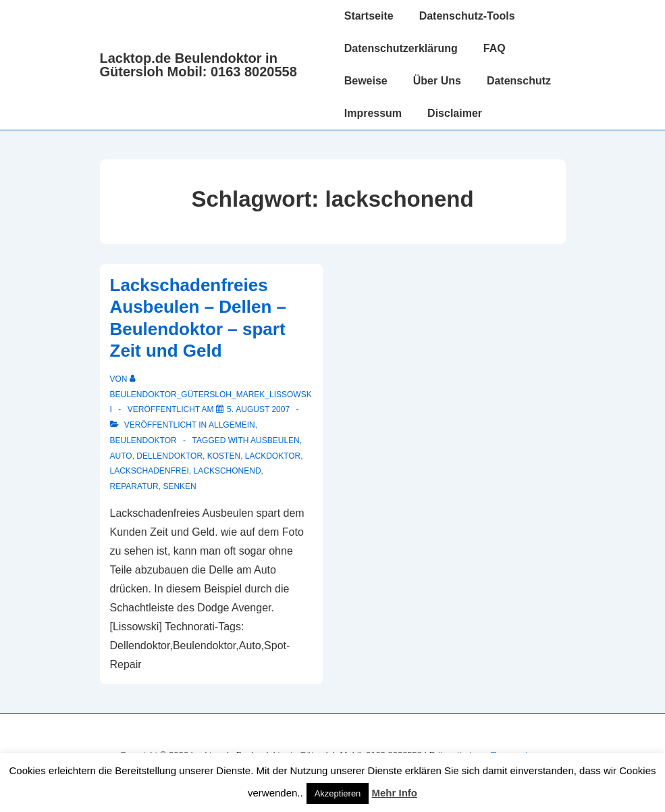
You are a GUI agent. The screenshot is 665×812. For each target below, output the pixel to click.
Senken (179, 486)
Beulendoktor (143, 440)
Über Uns (437, 81)
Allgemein (232, 425)
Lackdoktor (273, 456)
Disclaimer (455, 113)
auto (121, 456)
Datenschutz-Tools (467, 16)
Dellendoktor (169, 456)
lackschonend (228, 471)
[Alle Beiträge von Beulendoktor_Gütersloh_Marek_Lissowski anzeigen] (211, 395)
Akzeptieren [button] (338, 793)
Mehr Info (395, 793)
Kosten (224, 456)
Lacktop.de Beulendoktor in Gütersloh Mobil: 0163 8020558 (198, 65)
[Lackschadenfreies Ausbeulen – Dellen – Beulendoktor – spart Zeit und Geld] (258, 409)
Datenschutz (519, 81)
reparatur (134, 486)
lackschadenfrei (150, 471)
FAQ (495, 48)
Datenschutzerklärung (401, 48)
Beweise (366, 81)
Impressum (373, 113)
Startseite (369, 16)
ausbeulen (275, 440)
